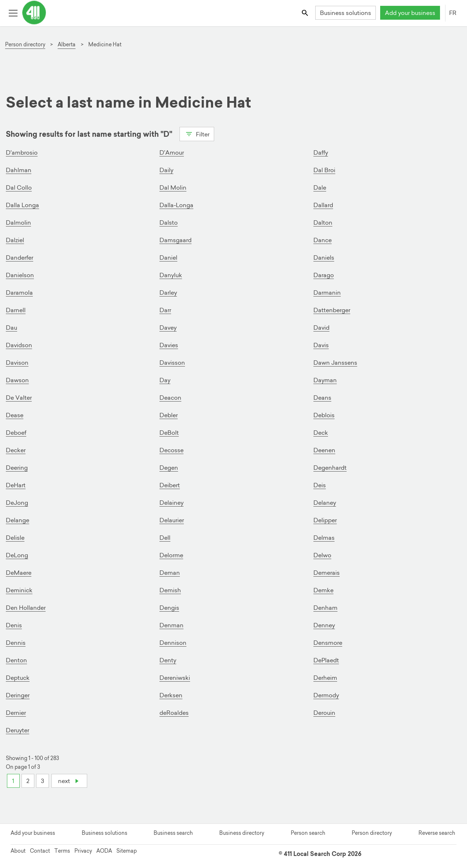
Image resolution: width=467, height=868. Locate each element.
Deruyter (18, 730)
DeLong (17, 555)
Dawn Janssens (335, 363)
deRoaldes (174, 713)
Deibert (170, 485)
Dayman (325, 380)
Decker (16, 450)
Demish (170, 590)
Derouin (324, 713)
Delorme (171, 555)
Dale (320, 187)
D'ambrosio (22, 152)
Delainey (171, 503)
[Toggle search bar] (306, 13)
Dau (11, 328)
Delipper (325, 520)
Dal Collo (19, 187)
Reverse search (437, 833)
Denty (168, 660)
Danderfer (20, 257)
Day (165, 380)
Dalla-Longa (176, 205)
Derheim (325, 678)
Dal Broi (324, 170)
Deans (322, 398)
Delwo (322, 555)
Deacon (170, 398)
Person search (308, 833)
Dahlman (19, 170)
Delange (18, 520)
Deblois (324, 415)
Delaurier (172, 520)
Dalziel (15, 240)
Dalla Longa (22, 205)
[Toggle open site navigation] (13, 13)
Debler (169, 415)
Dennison (173, 643)
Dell (165, 538)
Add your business (410, 13)
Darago (324, 275)
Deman (170, 573)
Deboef (16, 433)
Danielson (20, 275)
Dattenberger (332, 310)
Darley (168, 292)
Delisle (15, 538)
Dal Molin (173, 187)
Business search (173, 833)
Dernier (16, 713)
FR (453, 13)
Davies (169, 345)
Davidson (19, 345)
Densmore (328, 643)
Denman (171, 625)
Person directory (372, 833)
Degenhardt (330, 468)
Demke (323, 590)
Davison (17, 363)
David (321, 328)
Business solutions (346, 13)
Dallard (323, 205)
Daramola (19, 292)
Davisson (172, 363)
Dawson (17, 380)
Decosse (171, 450)
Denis (14, 625)
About (18, 851)
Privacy (83, 851)
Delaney (325, 503)
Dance (323, 240)
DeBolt (169, 433)
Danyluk (171, 275)
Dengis (169, 608)
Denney (324, 625)
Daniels (324, 257)
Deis (320, 485)
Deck (321, 433)
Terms (62, 851)
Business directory (242, 833)
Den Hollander (26, 608)
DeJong (17, 503)
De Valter (19, 398)
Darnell (16, 310)
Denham (325, 608)
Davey (168, 328)
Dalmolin (18, 222)
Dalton (323, 222)
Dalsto (169, 222)
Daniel (168, 257)
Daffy (321, 152)
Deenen (324, 450)
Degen (169, 468)
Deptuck (18, 678)
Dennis (16, 643)
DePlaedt (326, 660)
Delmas (324, 538)
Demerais (327, 573)
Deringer (18, 695)
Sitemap (127, 851)
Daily (166, 170)
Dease (15, 415)
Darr (165, 310)
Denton (16, 660)
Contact (40, 851)
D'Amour (172, 152)
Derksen (171, 695)
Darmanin (327, 292)
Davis (321, 345)
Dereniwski (175, 678)
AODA (104, 851)
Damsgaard (175, 240)
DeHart (16, 485)
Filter (197, 133)
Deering (17, 468)
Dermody (326, 695)
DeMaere (19, 573)
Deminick (19, 590)
